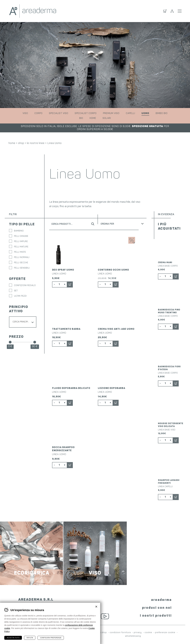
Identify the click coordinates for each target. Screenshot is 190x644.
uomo (145, 113)
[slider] (10, 342)
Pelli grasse (21, 236)
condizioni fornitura (120, 633)
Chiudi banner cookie (96, 607)
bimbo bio (162, 113)
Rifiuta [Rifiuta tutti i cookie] (30, 638)
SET (16, 291)
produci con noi (157, 608)
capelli (130, 113)
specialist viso (59, 113)
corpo (38, 113)
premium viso (111, 113)
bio (81, 118)
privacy (138, 633)
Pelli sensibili (22, 268)
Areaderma (33, 11)
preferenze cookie (165, 633)
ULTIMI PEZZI (20, 296)
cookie (148, 633)
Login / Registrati (172, 11)
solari (107, 118)
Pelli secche (21, 263)
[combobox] (23, 322)
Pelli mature (21, 247)
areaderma (161, 600)
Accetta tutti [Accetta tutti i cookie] (13, 638)
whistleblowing (133, 636)
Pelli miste (20, 252)
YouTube (105, 616)
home (93, 118)
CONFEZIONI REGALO (25, 286)
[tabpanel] (95, 65)
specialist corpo (86, 113)
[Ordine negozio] (123, 224)
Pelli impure (21, 242)
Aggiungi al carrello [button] (70, 284)
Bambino (19, 231)
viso (25, 113)
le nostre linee (36, 143)
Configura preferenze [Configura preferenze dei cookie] (51, 638)
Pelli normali (22, 257)
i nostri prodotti (156, 616)
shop (21, 143)
